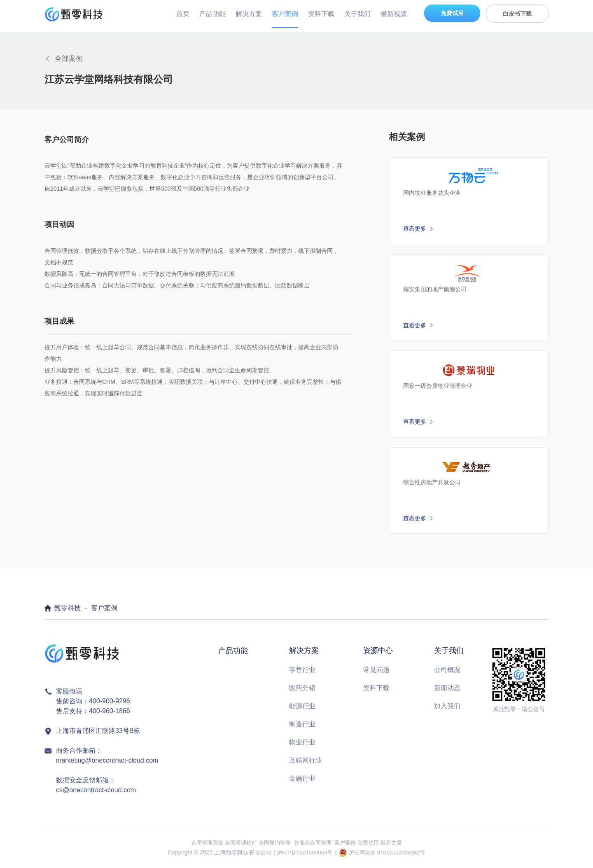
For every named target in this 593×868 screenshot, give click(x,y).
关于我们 (357, 14)
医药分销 (302, 691)
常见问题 (376, 673)
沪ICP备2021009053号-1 (305, 856)
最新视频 (394, 14)
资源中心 (378, 654)
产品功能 (212, 14)
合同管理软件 (237, 845)
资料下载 (321, 14)
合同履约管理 (273, 845)
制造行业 (302, 727)
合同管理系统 (201, 845)
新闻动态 (447, 691)
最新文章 (398, 845)
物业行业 (302, 745)
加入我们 (447, 709)
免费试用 (452, 13)
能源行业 (302, 709)
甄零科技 (68, 611)
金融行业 (302, 781)
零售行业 (302, 673)
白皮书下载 (517, 14)
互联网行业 (306, 763)
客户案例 (285, 14)
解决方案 (249, 14)
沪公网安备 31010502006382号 (389, 856)
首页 (183, 14)
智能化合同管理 (314, 845)
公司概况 (447, 673)
